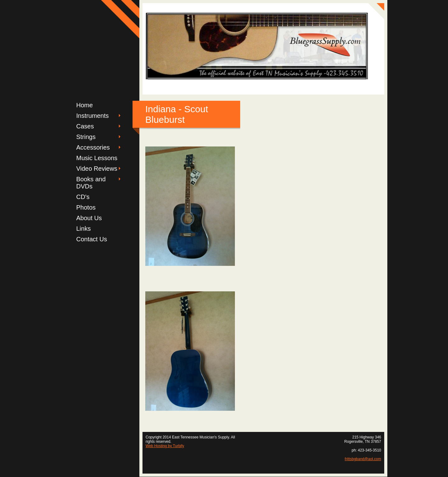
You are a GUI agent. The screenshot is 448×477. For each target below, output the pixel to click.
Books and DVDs (91, 183)
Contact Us (92, 239)
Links (84, 229)
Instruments (92, 116)
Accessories (93, 147)
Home (84, 105)
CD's (83, 197)
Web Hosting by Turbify (165, 446)
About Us (89, 218)
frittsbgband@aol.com (363, 459)
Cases (85, 126)
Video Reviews (97, 169)
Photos (86, 207)
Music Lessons (97, 158)
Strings (86, 137)
